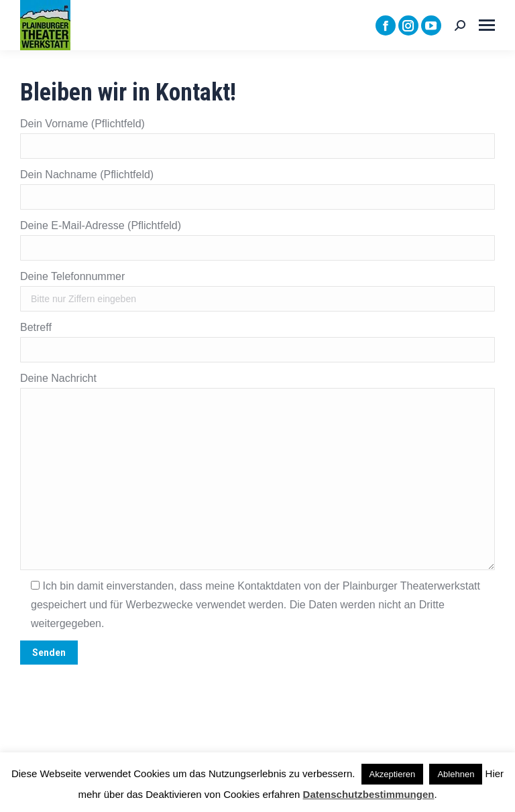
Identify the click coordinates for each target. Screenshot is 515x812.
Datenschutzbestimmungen (369, 794)
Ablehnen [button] (456, 774)
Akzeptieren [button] (393, 774)
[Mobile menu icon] (487, 25)
